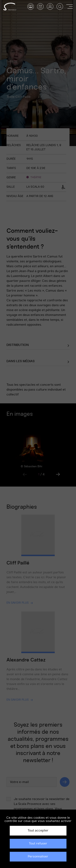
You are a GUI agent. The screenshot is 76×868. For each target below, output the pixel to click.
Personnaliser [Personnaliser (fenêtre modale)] (38, 856)
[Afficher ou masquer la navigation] (70, 6)
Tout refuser (38, 843)
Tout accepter (38, 830)
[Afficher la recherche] (60, 6)
